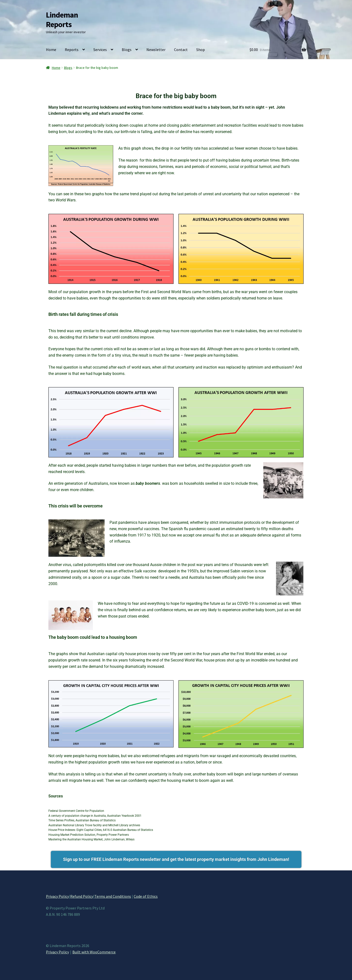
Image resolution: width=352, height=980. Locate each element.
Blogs (127, 50)
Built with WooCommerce (94, 952)
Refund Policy (82, 896)
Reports (72, 50)
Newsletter (156, 50)
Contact (181, 50)
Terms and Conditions (113, 896)
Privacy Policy (57, 896)
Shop (201, 50)
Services (100, 50)
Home (51, 50)
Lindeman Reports (62, 20)
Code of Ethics (146, 896)
